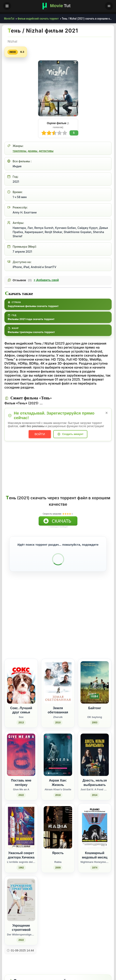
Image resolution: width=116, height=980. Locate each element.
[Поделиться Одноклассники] (83, 627)
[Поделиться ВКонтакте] (68, 627)
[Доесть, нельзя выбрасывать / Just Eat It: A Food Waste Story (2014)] (95, 752)
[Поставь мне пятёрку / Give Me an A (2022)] (21, 752)
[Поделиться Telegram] (105, 627)
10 (44, 133)
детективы (46, 151)
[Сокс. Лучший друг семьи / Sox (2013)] (21, 679)
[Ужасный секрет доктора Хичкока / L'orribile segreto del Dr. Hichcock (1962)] (21, 824)
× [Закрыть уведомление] (107, 413)
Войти (40, 434)
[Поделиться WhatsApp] (90, 627)
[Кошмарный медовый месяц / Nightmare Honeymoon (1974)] (95, 824)
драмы (33, 151)
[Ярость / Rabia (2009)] (58, 824)
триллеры (19, 151)
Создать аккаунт (73, 434)
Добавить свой (46, 280)
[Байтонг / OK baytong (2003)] (95, 679)
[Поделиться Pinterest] (97, 627)
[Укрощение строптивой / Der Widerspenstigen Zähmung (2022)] (21, 897)
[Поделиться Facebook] (75, 627)
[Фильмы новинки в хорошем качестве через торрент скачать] (58, 6)
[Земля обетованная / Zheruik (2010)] (58, 679)
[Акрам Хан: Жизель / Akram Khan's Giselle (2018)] (58, 752)
